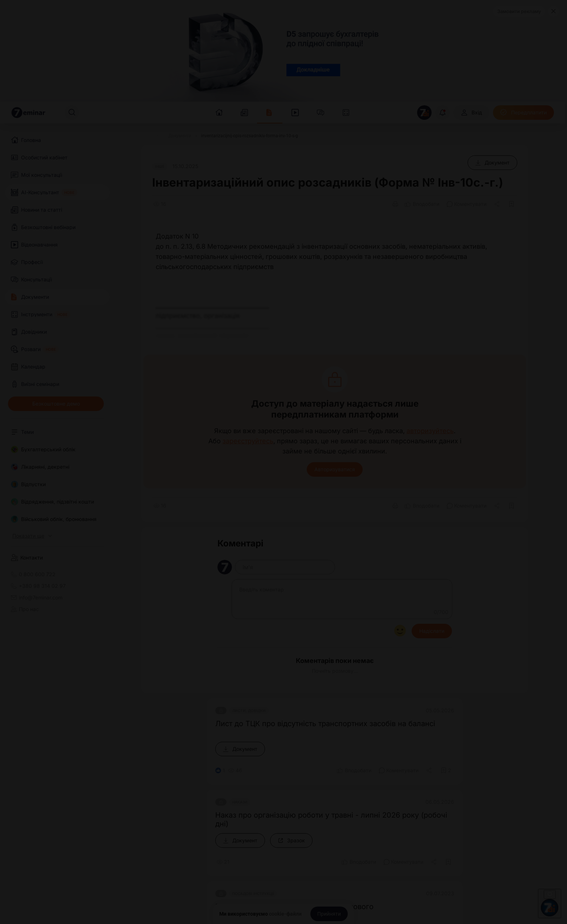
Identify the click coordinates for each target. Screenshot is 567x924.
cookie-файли (285, 914)
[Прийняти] (329, 914)
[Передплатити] (523, 113)
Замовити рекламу (519, 11)
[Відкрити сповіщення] (442, 113)
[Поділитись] (498, 204)
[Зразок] (291, 840)
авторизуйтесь (430, 431)
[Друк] (395, 204)
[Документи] (180, 136)
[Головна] (150, 136)
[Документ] (492, 163)
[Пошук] (72, 113)
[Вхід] (471, 113)
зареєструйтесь (248, 441)
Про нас (25, 609)
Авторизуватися (335, 469)
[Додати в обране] (511, 204)
